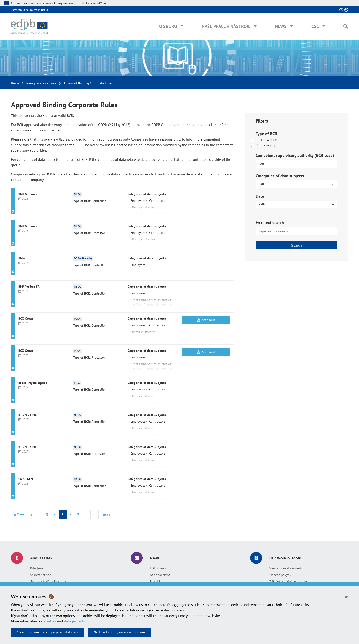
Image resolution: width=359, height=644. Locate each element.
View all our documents (286, 568)
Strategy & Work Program (48, 581)
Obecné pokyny (280, 575)
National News (160, 575)
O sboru (168, 26)
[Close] (346, 597)
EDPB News (158, 568)
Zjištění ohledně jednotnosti (290, 581)
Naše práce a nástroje (226, 26)
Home (15, 83)
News (281, 26)
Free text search (270, 222)
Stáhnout (206, 320)
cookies (50, 621)
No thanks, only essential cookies (120, 632)
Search (296, 245)
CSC (315, 26)
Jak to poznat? (93, 3)
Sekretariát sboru (42, 575)
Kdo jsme (37, 568)
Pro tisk (155, 581)
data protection (76, 621)
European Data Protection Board (29, 10)
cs (341, 10)
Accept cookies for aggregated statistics (47, 632)
